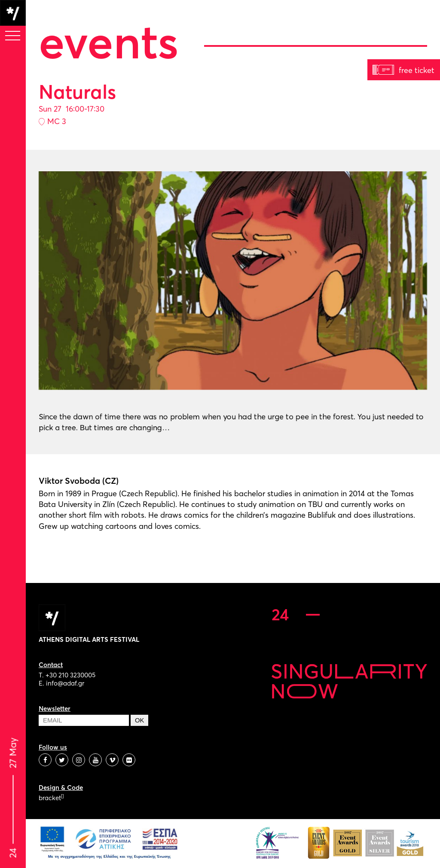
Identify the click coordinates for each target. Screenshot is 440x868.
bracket (51, 798)
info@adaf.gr (65, 683)
